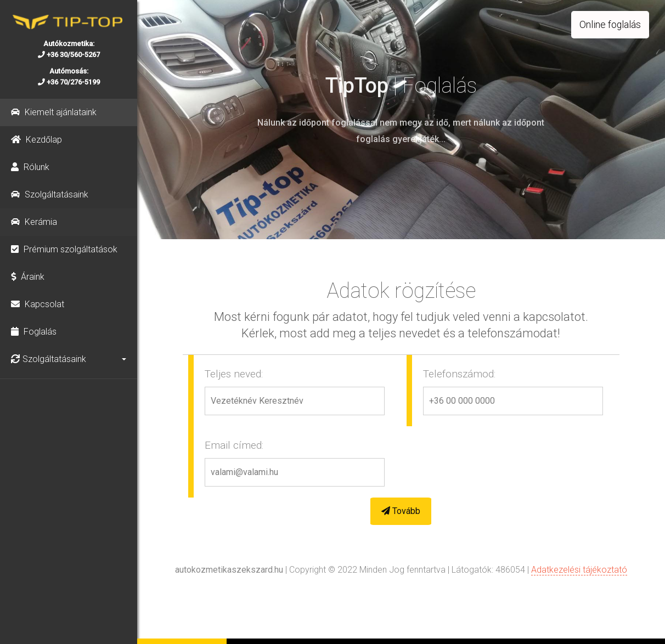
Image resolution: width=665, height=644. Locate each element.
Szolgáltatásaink (50, 194)
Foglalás (34, 332)
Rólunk (30, 167)
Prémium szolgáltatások (64, 249)
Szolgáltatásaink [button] (49, 359)
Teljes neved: (234, 373)
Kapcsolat (38, 304)
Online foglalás (610, 25)
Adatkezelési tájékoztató (579, 570)
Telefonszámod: (459, 373)
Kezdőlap (36, 140)
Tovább (401, 510)
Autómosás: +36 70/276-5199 (69, 77)
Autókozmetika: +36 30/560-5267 (69, 49)
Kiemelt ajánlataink (54, 112)
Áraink (28, 277)
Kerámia (34, 222)
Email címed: (234, 445)
